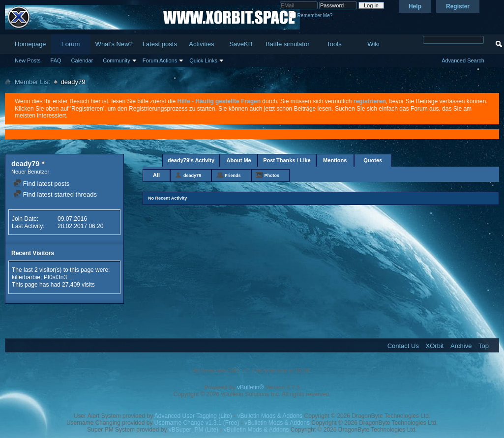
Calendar (82, 60)
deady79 (192, 175)
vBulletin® (250, 387)
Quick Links (203, 60)
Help (415, 6)
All (156, 175)
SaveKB (241, 44)
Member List (32, 82)
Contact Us (403, 346)
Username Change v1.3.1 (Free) (197, 423)
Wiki (373, 44)
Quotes (373, 160)
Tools (334, 44)
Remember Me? (311, 15)
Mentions (335, 160)
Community (117, 60)
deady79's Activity (191, 160)
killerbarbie (26, 277)
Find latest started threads (55, 194)
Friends (233, 175)
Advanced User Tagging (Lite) (193, 416)
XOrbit (435, 346)
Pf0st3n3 (55, 277)
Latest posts (160, 44)
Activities (201, 44)
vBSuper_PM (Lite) (193, 430)
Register (458, 6)
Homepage (30, 44)
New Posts (28, 60)
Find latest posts (41, 184)
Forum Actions (160, 60)
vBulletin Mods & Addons (270, 416)
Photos (272, 175)
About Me (239, 160)
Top (484, 346)
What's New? (114, 44)
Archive (461, 346)
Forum (71, 44)
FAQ (56, 60)
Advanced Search (463, 60)
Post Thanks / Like (287, 160)
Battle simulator (288, 44)
